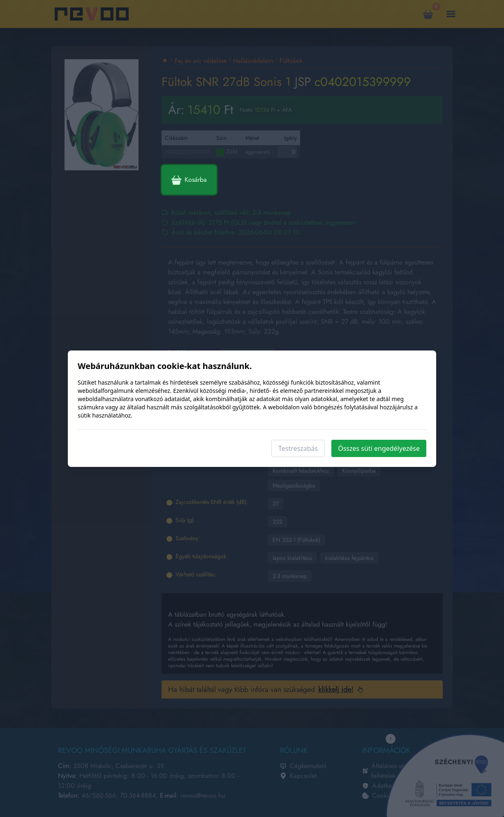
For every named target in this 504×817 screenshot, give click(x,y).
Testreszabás (298, 448)
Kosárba (189, 180)
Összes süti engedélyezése (379, 448)
